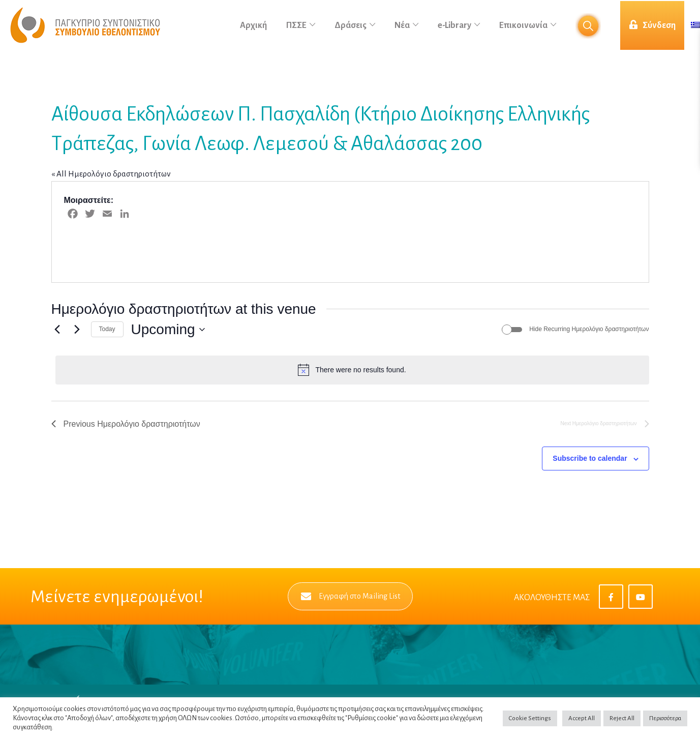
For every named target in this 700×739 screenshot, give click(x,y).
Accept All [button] (582, 718)
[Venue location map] (499, 232)
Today (107, 329)
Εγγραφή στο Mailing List (351, 596)
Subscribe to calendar (590, 458)
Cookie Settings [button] (530, 718)
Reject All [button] (622, 718)
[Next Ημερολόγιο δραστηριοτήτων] (77, 330)
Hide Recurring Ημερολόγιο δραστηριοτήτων (589, 329)
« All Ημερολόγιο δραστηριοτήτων (111, 174)
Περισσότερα (665, 718)
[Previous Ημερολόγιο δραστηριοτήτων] (57, 330)
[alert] (352, 370)
